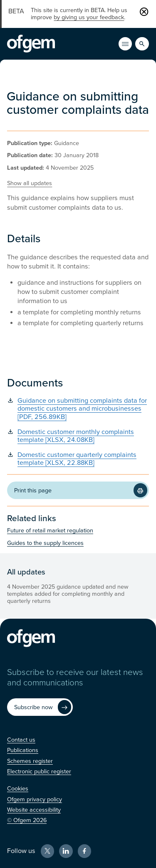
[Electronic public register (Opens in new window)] (39, 771)
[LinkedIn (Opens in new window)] (66, 851)
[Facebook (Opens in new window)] (84, 851)
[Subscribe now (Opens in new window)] (40, 707)
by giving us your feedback (89, 17)
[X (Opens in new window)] (47, 851)
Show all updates (30, 183)
